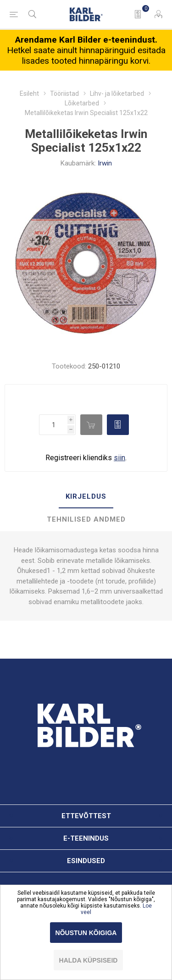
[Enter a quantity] (53, 425)
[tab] (86, 497)
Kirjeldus (86, 496)
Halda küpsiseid (89, 960)
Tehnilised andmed (86, 519)
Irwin (105, 163)
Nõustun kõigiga (86, 933)
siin (119, 458)
